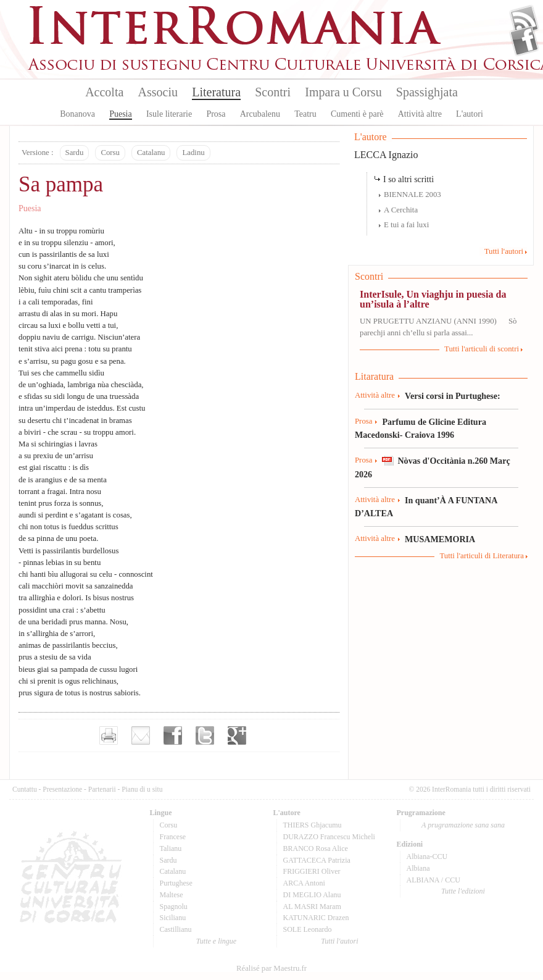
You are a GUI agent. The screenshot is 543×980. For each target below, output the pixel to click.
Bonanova (77, 114)
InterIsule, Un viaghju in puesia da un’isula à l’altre (433, 299)
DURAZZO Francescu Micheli (329, 837)
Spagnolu (174, 907)
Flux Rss (524, 20)
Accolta (104, 92)
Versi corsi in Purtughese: (453, 396)
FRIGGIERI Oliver (312, 871)
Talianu (171, 848)
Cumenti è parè (357, 114)
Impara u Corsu (343, 92)
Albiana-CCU (427, 856)
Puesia (121, 114)
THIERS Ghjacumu (313, 825)
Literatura (216, 92)
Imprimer (109, 735)
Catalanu (151, 153)
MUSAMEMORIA (440, 539)
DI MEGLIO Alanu (312, 895)
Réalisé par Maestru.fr (271, 968)
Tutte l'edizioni (463, 891)
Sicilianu (173, 918)
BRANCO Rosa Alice (316, 848)
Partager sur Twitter (205, 735)
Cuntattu (25, 789)
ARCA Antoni (304, 883)
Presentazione (62, 789)
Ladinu (193, 153)
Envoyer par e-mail (141, 735)
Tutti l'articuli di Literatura (482, 556)
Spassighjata (427, 92)
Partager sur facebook (173, 735)
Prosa (216, 114)
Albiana (418, 868)
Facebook (524, 41)
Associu (158, 92)
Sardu (75, 153)
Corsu (110, 153)
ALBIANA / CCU (433, 880)
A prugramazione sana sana (463, 825)
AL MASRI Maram (312, 907)
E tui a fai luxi (406, 225)
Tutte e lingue (216, 941)
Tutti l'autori (504, 251)
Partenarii (102, 789)
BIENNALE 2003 (412, 195)
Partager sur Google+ (237, 735)
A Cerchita (401, 210)
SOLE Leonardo (308, 929)
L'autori (470, 114)
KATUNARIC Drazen (316, 918)
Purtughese (176, 883)
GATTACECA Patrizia (317, 860)
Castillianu (176, 929)
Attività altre (420, 114)
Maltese (172, 895)
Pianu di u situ (142, 789)
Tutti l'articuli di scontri (482, 349)
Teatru (305, 114)
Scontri (273, 92)
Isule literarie (169, 114)
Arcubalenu (260, 114)
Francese (173, 837)
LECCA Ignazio (386, 155)
